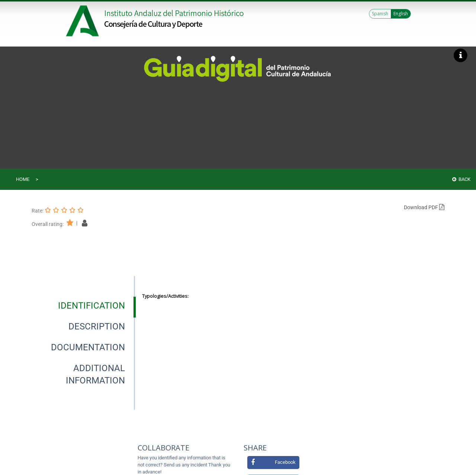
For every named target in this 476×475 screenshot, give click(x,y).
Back (461, 179)
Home (23, 179)
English (401, 14)
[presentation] (83, 306)
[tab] (91, 306)
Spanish (380, 14)
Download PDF (424, 207)
